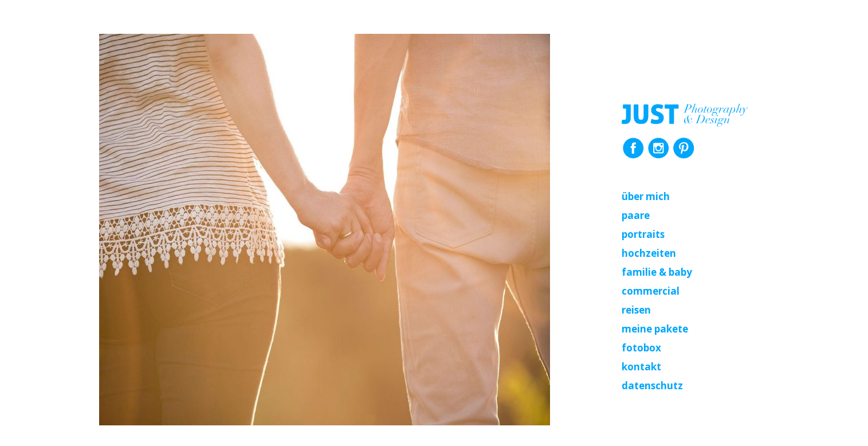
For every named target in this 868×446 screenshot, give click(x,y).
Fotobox (641, 348)
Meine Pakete (655, 329)
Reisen (636, 310)
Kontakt (641, 367)
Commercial (651, 291)
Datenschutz (652, 386)
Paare (636, 215)
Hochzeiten (649, 253)
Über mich (646, 196)
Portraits (643, 234)
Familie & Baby (657, 272)
